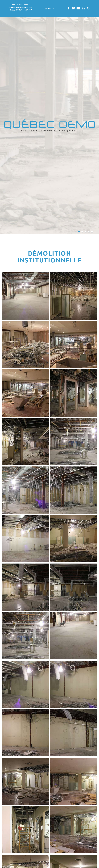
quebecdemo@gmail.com (21, 7)
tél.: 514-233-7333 (20, 5)
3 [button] (85, 231)
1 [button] (79, 231)
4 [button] (89, 231)
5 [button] (92, 231)
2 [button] (82, 231)
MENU (50, 8)
